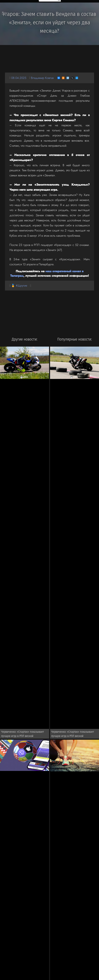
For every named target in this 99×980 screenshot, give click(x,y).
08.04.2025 (19, 78)
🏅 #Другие (19, 285)
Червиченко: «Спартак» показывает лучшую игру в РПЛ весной (23, 734)
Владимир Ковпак (42, 78)
